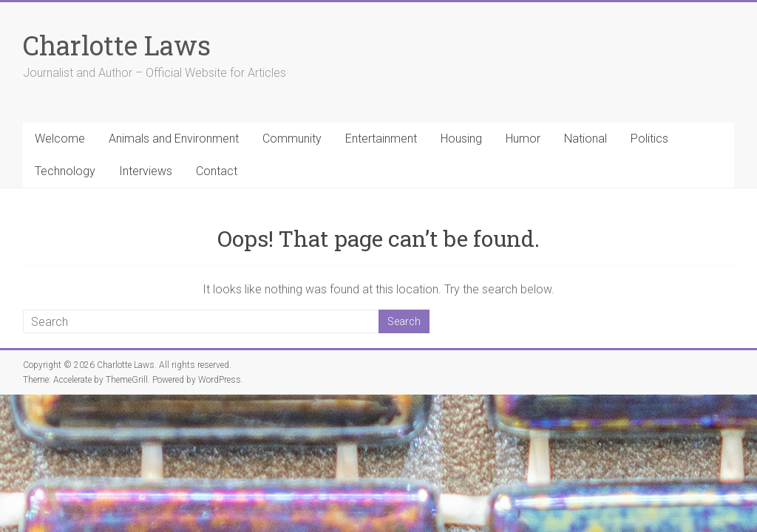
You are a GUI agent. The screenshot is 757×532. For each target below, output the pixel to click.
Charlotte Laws (117, 45)
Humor (523, 139)
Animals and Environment (174, 139)
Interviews (146, 171)
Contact (217, 171)
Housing (461, 139)
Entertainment (381, 139)
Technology (65, 171)
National (585, 139)
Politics (649, 139)
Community (292, 139)
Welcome (60, 139)
